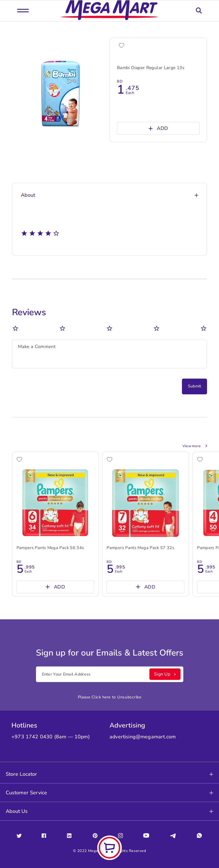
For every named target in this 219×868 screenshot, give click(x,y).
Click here (101, 694)
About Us (109, 808)
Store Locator (109, 771)
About (109, 194)
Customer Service (109, 789)
